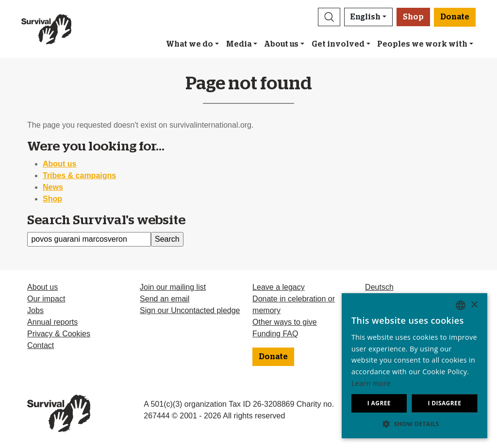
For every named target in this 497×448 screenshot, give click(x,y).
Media (239, 44)
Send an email (165, 299)
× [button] (474, 305)
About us (281, 44)
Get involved (338, 44)
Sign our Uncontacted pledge (190, 310)
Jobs (35, 310)
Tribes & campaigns (79, 175)
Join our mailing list (173, 287)
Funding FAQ (275, 334)
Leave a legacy (279, 287)
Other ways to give (285, 322)
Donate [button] (455, 17)
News (53, 187)
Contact (41, 345)
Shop (413, 17)
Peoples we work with (422, 44)
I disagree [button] (444, 403)
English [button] (365, 17)
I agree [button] (379, 403)
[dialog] (414, 366)
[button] (329, 17)
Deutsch (379, 287)
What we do (190, 44)
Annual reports (52, 322)
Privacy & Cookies (59, 334)
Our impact (46, 299)
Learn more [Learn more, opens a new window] (371, 383)
